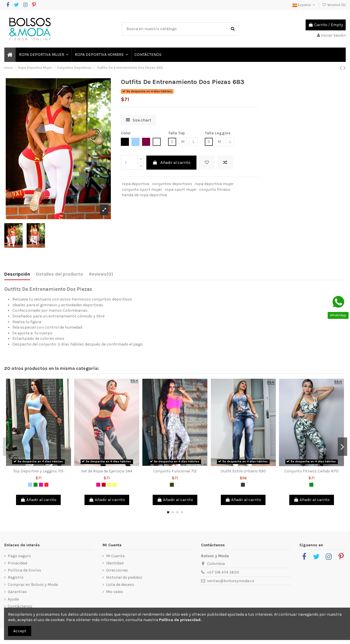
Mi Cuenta (115, 556)
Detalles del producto (60, 274)
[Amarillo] (115, 485)
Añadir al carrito (171, 163)
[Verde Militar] (172, 485)
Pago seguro (19, 556)
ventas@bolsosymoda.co (231, 581)
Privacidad (17, 563)
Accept (20, 631)
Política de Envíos (24, 570)
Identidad (115, 563)
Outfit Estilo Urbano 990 (243, 471)
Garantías (17, 592)
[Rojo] (104, 485)
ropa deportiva (135, 184)
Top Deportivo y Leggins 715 (38, 471)
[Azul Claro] (30, 485)
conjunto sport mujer (142, 190)
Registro (16, 577)
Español (304, 5)
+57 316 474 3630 (223, 572)
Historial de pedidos (124, 577)
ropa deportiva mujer (214, 184)
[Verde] (36, 485)
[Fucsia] (41, 485)
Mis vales (115, 592)
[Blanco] (177, 485)
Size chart (139, 120)
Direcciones (117, 570)
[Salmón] (46, 485)
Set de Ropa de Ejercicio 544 (107, 471)
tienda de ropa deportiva (144, 195)
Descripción (17, 274)
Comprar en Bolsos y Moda (33, 585)
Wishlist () (334, 5)
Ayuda (13, 599)
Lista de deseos (120, 585)
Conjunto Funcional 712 (175, 471)
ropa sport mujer (181, 190)
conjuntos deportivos (172, 184)
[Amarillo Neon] (109, 485)
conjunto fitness (215, 190)
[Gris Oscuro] (243, 485)
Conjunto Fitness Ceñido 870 (311, 471)
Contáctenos (20, 606)
